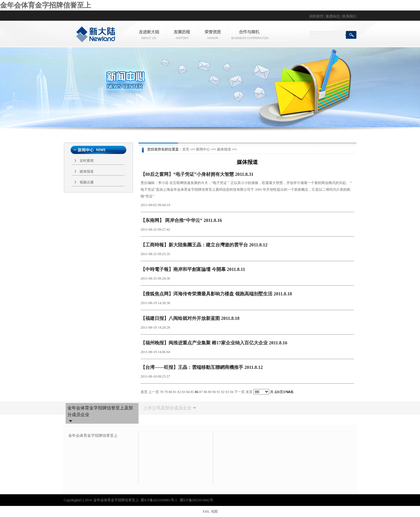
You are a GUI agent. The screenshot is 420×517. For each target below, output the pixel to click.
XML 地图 (210, 511)
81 (175, 392)
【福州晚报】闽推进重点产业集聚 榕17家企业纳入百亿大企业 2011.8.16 (214, 343)
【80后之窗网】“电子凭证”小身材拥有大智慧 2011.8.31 (197, 174)
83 (183, 392)
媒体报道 (87, 171)
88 (205, 392)
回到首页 (316, 16)
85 (192, 392)
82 (179, 392)
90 (214, 392)
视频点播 (87, 182)
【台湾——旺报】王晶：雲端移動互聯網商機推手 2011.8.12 (202, 367)
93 (227, 392)
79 (166, 392)
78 (162, 392)
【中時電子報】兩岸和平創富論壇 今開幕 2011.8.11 (193, 269)
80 (170, 392)
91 (218, 392)
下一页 (239, 392)
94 (232, 392)
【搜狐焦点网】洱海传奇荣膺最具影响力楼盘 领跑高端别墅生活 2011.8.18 (216, 294)
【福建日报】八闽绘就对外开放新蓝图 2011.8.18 (190, 318)
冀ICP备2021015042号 (196, 500)
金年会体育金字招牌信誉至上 (45, 5)
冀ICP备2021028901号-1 (159, 500)
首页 (186, 149)
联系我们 (349, 16)
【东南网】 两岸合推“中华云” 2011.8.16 (181, 220)
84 (188, 392)
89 (210, 392)
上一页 (154, 392)
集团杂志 (333, 16)
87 (201, 392)
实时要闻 (87, 161)
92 (223, 392)
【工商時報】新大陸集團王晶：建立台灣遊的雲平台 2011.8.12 (204, 245)
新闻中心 (203, 149)
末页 (249, 392)
